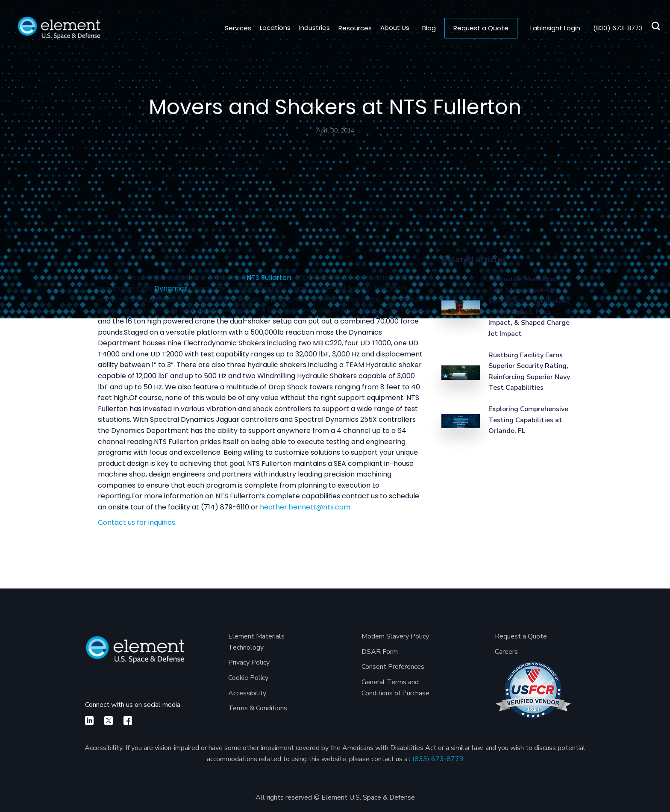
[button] (271, 28)
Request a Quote (481, 28)
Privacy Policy (249, 662)
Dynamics (171, 288)
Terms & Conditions (258, 708)
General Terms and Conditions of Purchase (395, 688)
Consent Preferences (393, 667)
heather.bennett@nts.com (305, 507)
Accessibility (247, 693)
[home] (59, 28)
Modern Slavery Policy (395, 636)
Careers (506, 652)
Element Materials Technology (256, 642)
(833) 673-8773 (438, 759)
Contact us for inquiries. (137, 522)
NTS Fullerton (269, 278)
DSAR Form (380, 652)
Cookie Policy (248, 678)
